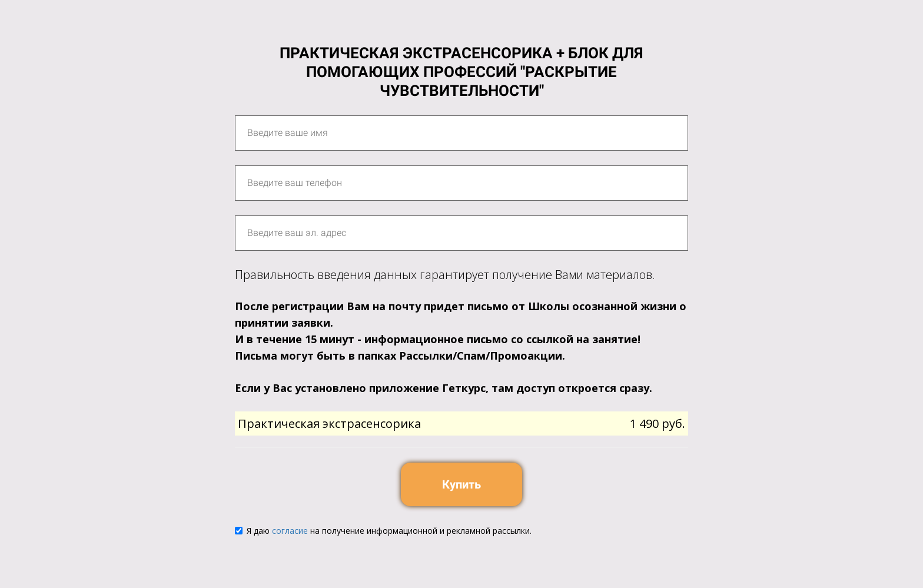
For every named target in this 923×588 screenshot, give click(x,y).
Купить (462, 484)
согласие (290, 531)
